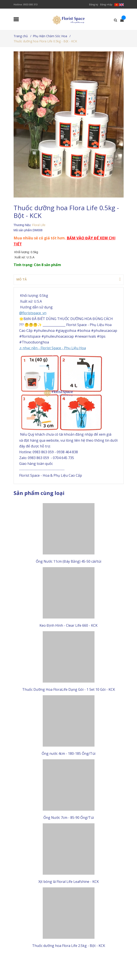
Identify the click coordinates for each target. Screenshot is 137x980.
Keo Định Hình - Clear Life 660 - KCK (68, 626)
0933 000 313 (30, 4)
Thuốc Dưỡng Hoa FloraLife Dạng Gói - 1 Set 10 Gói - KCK (69, 690)
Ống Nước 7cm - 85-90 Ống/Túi (69, 819)
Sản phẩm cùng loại (39, 493)
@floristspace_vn (33, 313)
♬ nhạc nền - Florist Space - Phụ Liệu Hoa (53, 348)
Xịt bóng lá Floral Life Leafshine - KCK (69, 883)
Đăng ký (94, 4)
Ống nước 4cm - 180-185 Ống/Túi (68, 754)
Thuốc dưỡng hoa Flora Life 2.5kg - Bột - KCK (69, 947)
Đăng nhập (106, 4)
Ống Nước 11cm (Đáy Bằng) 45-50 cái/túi (68, 562)
